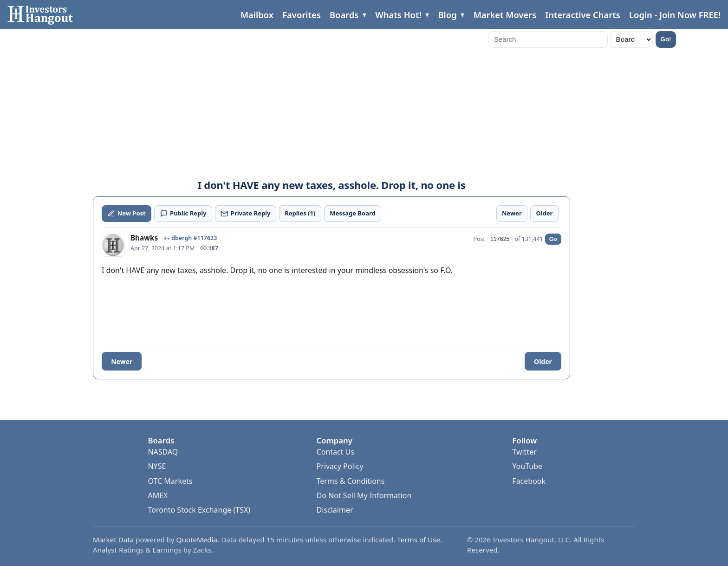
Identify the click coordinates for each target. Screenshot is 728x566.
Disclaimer (335, 510)
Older (543, 361)
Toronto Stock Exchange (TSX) (199, 510)
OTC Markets (170, 481)
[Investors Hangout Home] (42, 15)
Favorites (302, 15)
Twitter (524, 452)
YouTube (527, 466)
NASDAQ (163, 452)
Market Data (113, 540)
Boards (344, 15)
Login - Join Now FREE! (675, 15)
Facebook (529, 481)
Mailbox (257, 15)
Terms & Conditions (351, 481)
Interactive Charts (582, 15)
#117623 (205, 238)
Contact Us (335, 452)
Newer (122, 361)
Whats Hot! (398, 15)
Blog (448, 15)
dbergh (182, 238)
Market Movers (505, 15)
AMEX (158, 495)
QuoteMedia (197, 540)
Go (553, 239)
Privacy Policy (340, 466)
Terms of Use (419, 540)
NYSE (157, 466)
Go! (666, 39)
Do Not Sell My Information (364, 495)
